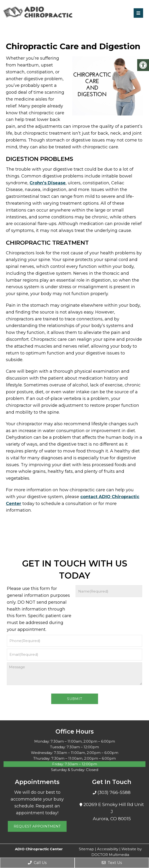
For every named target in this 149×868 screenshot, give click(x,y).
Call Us (37, 863)
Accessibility (108, 849)
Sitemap (86, 849)
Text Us (112, 863)
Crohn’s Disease (48, 183)
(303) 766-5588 (113, 792)
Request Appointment (37, 826)
